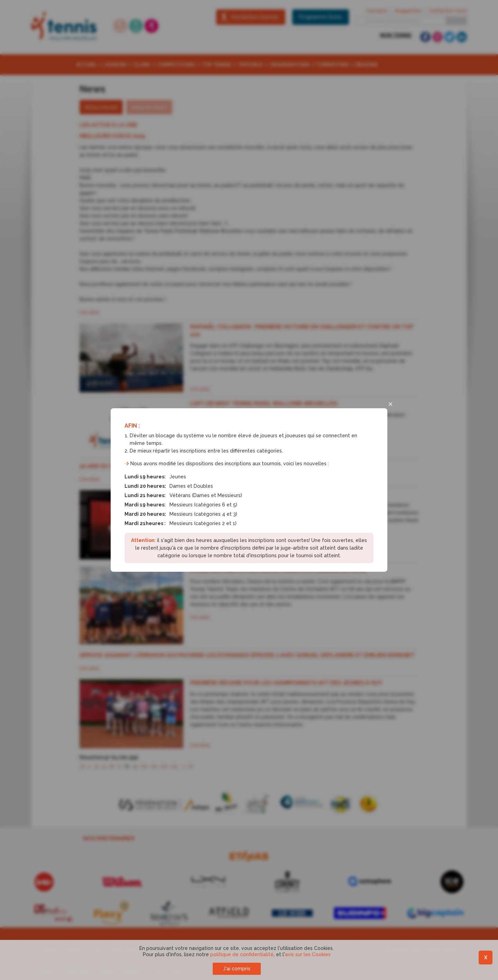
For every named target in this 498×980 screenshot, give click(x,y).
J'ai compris (237, 969)
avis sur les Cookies (308, 954)
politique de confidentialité (242, 954)
